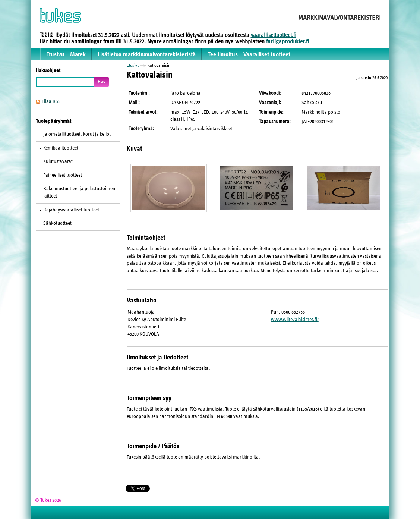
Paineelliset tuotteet (63, 175)
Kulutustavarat (58, 161)
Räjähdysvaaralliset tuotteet (71, 210)
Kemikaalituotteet (61, 148)
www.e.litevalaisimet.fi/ (295, 320)
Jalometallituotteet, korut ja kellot (77, 134)
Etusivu (133, 65)
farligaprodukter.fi (288, 41)
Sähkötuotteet (57, 223)
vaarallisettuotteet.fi (274, 35)
